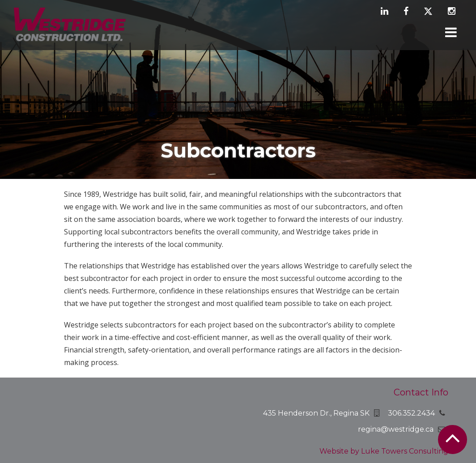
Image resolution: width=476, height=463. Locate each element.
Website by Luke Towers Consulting (384, 451)
